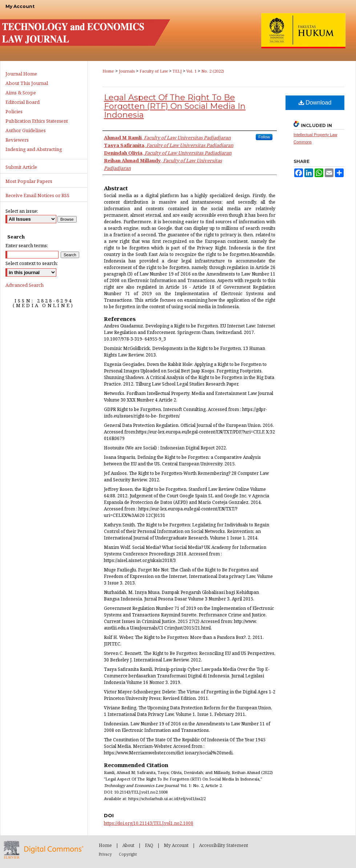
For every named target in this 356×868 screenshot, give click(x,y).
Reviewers (17, 140)
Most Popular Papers (29, 181)
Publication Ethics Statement (37, 121)
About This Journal (27, 83)
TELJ (177, 71)
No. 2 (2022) (213, 71)
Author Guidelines (26, 130)
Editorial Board (23, 102)
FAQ (149, 845)
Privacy (105, 854)
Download (315, 103)
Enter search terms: (27, 245)
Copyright (128, 854)
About (128, 845)
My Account (176, 845)
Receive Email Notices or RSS (37, 195)
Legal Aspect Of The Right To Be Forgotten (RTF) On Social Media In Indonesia (175, 106)
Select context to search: (32, 263)
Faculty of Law (154, 71)
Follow (264, 137)
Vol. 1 (191, 71)
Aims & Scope (21, 93)
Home (108, 71)
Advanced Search (25, 285)
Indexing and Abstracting (34, 149)
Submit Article (21, 167)
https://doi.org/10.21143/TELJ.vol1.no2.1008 (149, 823)
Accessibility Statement (224, 845)
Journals (127, 71)
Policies (14, 111)
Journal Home (21, 74)
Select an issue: (22, 211)
